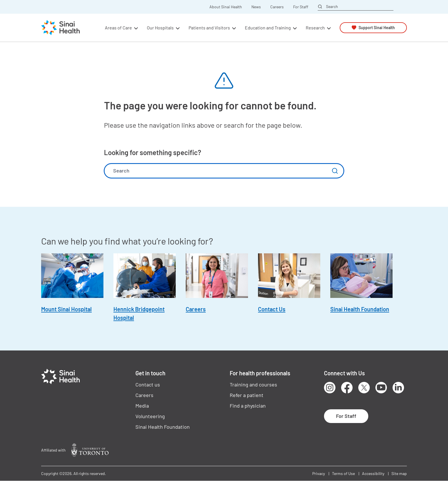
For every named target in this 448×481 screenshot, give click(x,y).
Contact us (148, 384)
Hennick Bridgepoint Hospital (139, 313)
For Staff (301, 7)
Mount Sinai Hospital (66, 309)
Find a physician (248, 406)
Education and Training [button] (268, 28)
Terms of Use (343, 473)
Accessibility (373, 473)
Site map (399, 473)
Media (142, 406)
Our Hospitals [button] (160, 28)
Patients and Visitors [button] (209, 28)
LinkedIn (398, 388)
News (256, 7)
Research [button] (315, 28)
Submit (335, 171)
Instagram (330, 388)
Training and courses (253, 384)
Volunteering (150, 416)
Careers (277, 7)
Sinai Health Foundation (360, 309)
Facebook (347, 388)
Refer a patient (247, 395)
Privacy (319, 473)
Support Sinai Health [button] (377, 28)
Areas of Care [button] (118, 28)
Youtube (381, 388)
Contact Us (272, 309)
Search (332, 7)
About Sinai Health (226, 7)
